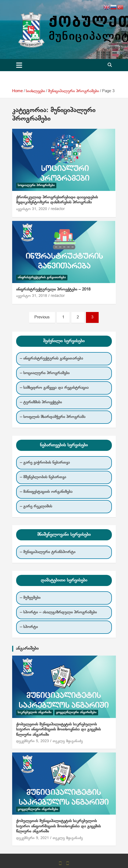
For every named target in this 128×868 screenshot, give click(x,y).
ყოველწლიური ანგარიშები (76, 712)
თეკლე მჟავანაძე (68, 741)
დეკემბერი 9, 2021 (33, 838)
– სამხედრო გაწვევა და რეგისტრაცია (54, 388)
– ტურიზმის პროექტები (41, 402)
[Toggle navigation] (19, 65)
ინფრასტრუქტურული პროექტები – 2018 (53, 289)
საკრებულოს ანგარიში (35, 712)
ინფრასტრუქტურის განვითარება (42, 277)
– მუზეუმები (30, 598)
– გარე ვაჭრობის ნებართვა (45, 463)
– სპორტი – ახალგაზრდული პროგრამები (58, 612)
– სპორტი (29, 627)
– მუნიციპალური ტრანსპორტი (48, 552)
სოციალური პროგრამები (36, 185)
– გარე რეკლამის (36, 506)
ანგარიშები (27, 649)
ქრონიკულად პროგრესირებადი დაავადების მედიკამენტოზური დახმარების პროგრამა (57, 200)
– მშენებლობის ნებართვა (43, 477)
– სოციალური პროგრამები (45, 373)
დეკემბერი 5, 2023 (33, 741)
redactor (58, 209)
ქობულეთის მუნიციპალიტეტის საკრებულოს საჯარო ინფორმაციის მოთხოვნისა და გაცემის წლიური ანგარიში (58, 730)
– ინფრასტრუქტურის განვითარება (51, 358)
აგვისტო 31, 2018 (32, 296)
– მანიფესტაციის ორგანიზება (46, 492)
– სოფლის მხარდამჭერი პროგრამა (53, 417)
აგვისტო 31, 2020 (32, 209)
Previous (42, 317)
